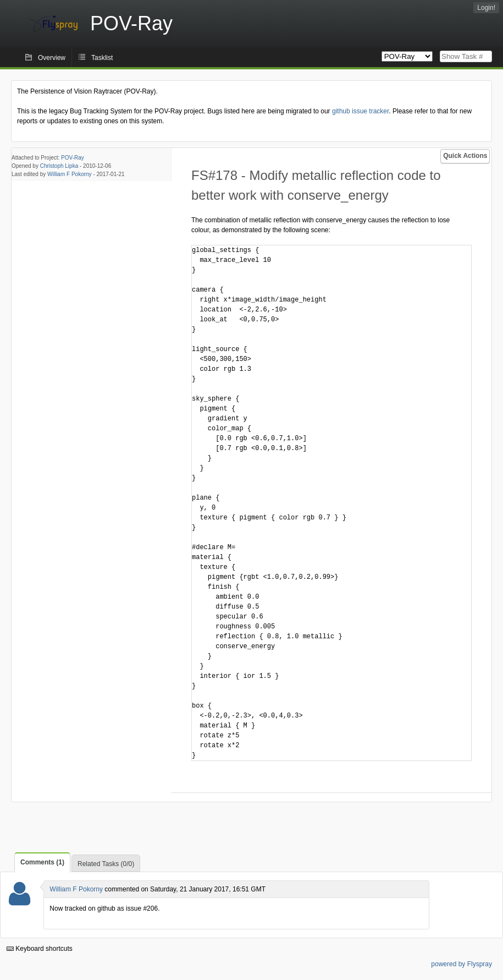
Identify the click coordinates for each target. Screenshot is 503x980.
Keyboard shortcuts (40, 949)
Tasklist (102, 58)
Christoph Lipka (59, 166)
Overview (52, 58)
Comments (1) (42, 862)
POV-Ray (73, 158)
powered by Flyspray (461, 964)
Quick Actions (465, 156)
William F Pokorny (70, 174)
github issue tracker (360, 111)
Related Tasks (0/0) (106, 864)
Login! (486, 8)
